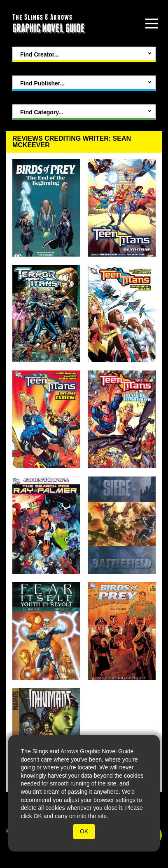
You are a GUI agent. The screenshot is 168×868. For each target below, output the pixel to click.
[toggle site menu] (152, 24)
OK (84, 831)
